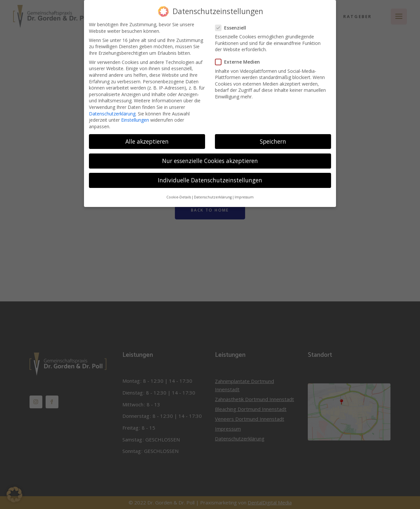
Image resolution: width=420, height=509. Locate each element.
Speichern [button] (273, 137)
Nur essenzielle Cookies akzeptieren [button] (210, 156)
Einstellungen (135, 116)
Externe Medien (240, 58)
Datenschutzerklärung (112, 109)
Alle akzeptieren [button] (147, 137)
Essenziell (233, 23)
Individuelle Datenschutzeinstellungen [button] (210, 176)
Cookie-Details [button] (179, 193)
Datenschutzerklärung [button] (213, 193)
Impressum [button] (244, 193)
